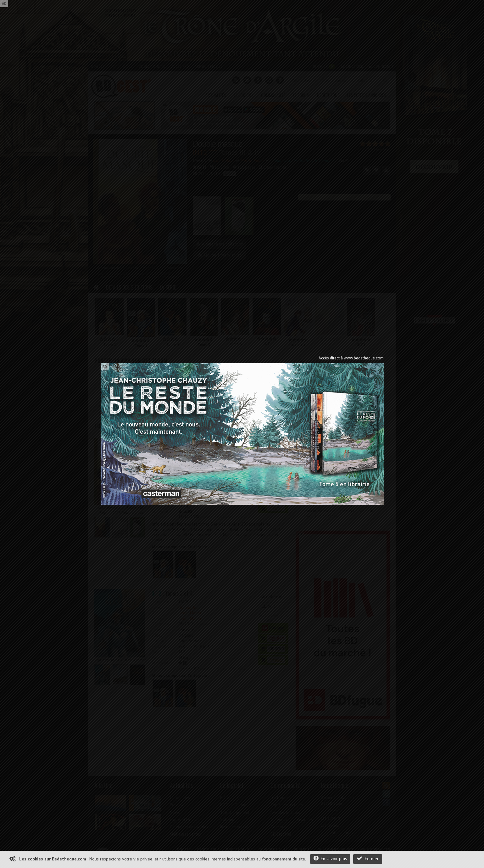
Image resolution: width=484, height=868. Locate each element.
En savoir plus (330, 858)
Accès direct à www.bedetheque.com (351, 358)
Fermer (368, 858)
